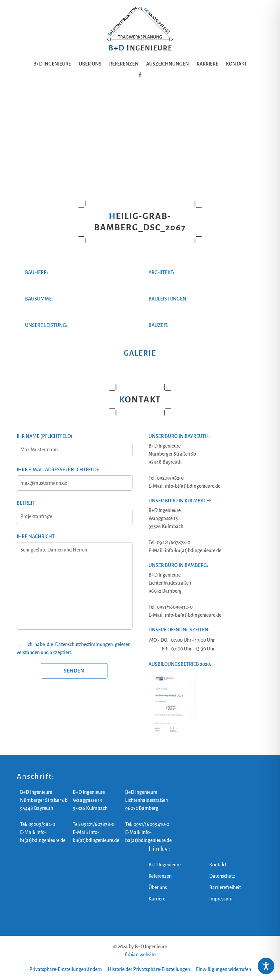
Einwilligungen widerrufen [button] (223, 969)
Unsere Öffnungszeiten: (179, 630)
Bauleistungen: (168, 299)
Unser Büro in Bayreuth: (179, 436)
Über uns (90, 64)
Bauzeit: (159, 325)
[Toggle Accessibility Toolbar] (266, 966)
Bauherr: (37, 272)
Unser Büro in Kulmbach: (180, 501)
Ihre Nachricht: (74, 586)
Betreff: (74, 510)
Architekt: (161, 272)
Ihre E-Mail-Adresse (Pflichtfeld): (74, 476)
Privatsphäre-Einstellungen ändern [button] (66, 969)
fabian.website (140, 955)
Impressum (221, 899)
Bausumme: (39, 299)
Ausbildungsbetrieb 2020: (180, 664)
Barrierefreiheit (225, 887)
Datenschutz (222, 876)
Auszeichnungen (168, 64)
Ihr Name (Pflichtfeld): (74, 443)
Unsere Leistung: (46, 325)
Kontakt (236, 64)
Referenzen (124, 64)
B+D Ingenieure (52, 64)
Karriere (207, 64)
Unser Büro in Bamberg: (178, 565)
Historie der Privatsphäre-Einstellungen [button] (149, 969)
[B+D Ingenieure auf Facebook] (140, 75)
